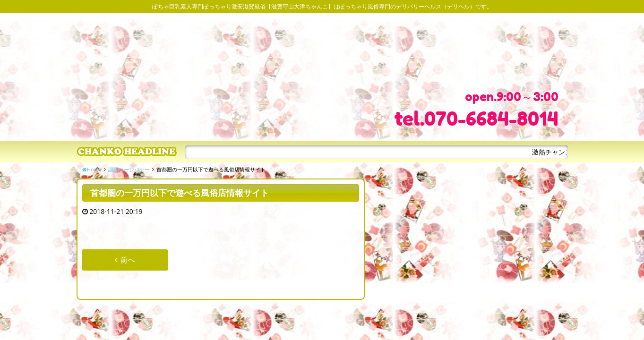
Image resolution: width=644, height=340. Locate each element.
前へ (125, 260)
